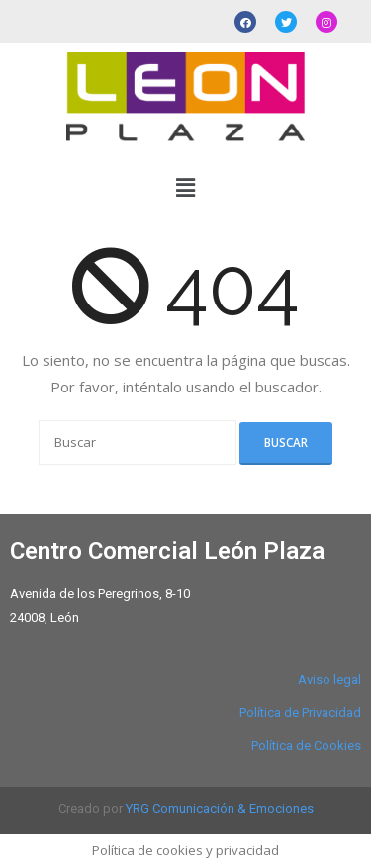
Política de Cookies (306, 746)
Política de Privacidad (300, 712)
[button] (185, 188)
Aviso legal (329, 680)
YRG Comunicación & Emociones (220, 808)
